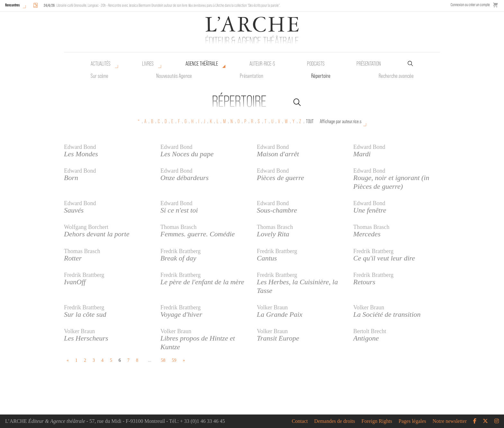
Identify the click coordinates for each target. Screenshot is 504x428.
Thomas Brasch (178, 227)
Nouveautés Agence (174, 76)
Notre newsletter (450, 421)
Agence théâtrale (202, 64)
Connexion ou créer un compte (470, 5)
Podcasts (316, 64)
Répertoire (321, 76)
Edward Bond (80, 147)
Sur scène (99, 76)
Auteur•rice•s (262, 64)
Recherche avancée (396, 76)
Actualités (101, 64)
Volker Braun (272, 307)
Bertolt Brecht (370, 331)
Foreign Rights (377, 421)
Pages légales (412, 421)
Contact (300, 421)
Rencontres (12, 5)
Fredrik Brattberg (180, 251)
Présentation (252, 76)
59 (174, 360)
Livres (148, 64)
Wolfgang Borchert (86, 227)
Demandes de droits (334, 421)
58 (163, 360)
